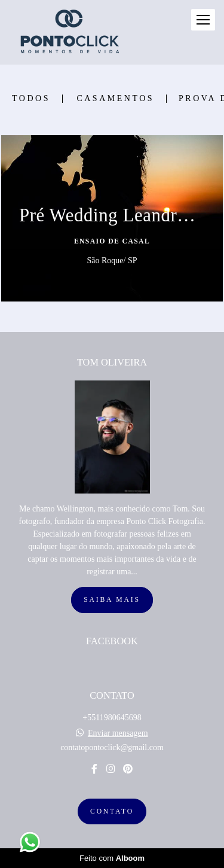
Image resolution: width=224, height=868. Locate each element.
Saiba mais (112, 600)
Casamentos (115, 99)
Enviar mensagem (118, 733)
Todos (31, 99)
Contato (112, 811)
